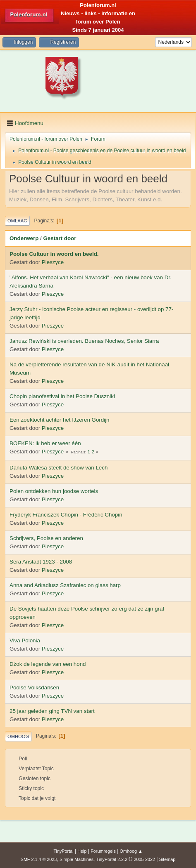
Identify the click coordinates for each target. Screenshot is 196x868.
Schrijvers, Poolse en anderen (46, 538)
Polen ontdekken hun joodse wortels (54, 491)
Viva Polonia (25, 640)
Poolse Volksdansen (34, 688)
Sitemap (167, 859)
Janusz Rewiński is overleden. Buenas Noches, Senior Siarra (84, 341)
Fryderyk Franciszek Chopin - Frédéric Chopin (66, 515)
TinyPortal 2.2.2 (112, 859)
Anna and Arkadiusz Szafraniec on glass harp (65, 585)
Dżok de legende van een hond (48, 664)
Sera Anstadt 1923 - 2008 (41, 562)
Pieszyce (53, 262)
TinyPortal (63, 851)
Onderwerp (24, 238)
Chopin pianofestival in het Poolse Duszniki (62, 396)
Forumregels (103, 851)
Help (82, 851)
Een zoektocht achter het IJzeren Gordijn (60, 420)
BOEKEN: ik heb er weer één (45, 443)
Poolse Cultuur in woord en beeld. (54, 254)
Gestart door (60, 238)
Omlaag (17, 221)
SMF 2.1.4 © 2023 (39, 859)
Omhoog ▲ (131, 851)
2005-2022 (144, 859)
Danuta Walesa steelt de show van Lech (59, 468)
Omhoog (18, 736)
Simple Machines (76, 859)
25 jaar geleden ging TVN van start (52, 711)
